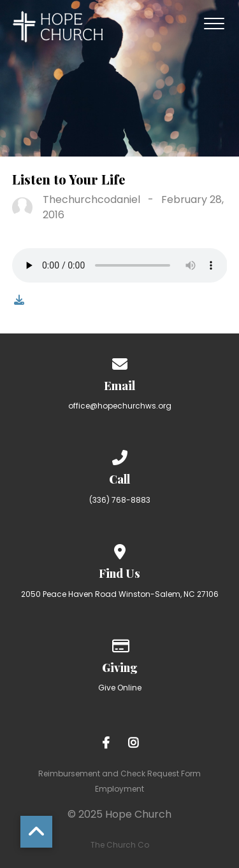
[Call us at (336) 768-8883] (120, 455)
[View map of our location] (120, 549)
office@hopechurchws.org (120, 406)
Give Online (120, 688)
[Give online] (120, 644)
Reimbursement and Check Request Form (119, 773)
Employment (119, 789)
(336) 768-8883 (120, 500)
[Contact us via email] (120, 362)
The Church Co (120, 845)
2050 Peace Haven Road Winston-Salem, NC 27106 (120, 594)
